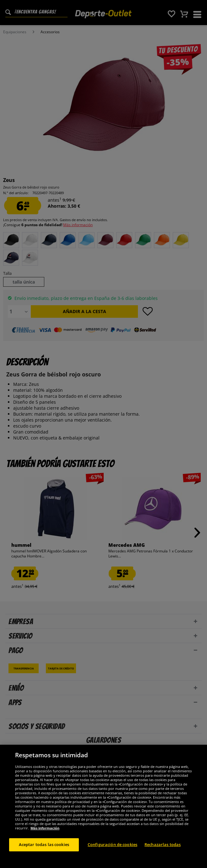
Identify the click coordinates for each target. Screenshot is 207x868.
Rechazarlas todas (163, 850)
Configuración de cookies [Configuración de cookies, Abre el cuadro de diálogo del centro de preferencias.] (112, 850)
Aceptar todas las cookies (44, 850)
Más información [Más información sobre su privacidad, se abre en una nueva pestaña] (45, 834)
